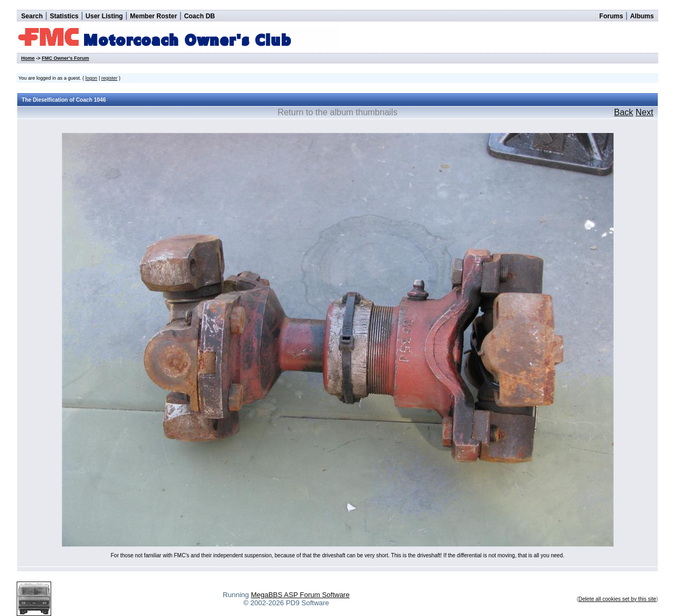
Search (32, 16)
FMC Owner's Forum (66, 58)
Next (645, 112)
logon (92, 78)
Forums (611, 16)
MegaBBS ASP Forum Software (300, 595)
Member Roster (153, 16)
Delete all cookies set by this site (618, 599)
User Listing (104, 16)
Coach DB (200, 16)
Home (28, 58)
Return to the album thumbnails (337, 112)
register (109, 78)
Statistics (64, 16)
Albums (642, 16)
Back (624, 112)
